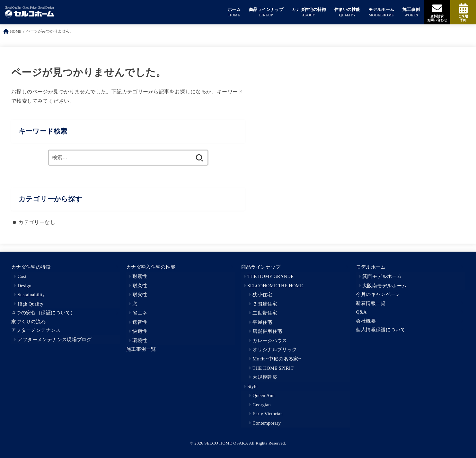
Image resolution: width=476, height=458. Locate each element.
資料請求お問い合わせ (437, 18)
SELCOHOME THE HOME (275, 286)
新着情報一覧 (371, 303)
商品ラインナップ (261, 267)
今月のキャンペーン (378, 294)
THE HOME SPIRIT (273, 368)
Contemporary (267, 423)
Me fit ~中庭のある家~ (277, 359)
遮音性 (140, 322)
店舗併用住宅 (267, 331)
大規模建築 (265, 377)
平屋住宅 (262, 322)
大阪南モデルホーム (384, 286)
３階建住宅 (265, 304)
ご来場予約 (463, 18)
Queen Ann (264, 395)
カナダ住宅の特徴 (31, 267)
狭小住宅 (262, 295)
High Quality (31, 304)
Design (25, 286)
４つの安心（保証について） (43, 313)
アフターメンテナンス (36, 330)
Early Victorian (268, 414)
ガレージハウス (270, 341)
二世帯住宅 (265, 313)
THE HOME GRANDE (270, 276)
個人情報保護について (381, 330)
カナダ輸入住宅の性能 (151, 267)
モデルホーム (371, 267)
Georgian (262, 405)
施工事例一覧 (141, 349)
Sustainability (31, 295)
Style (252, 386)
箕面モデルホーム (382, 276)
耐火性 (140, 295)
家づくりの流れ (29, 322)
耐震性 (140, 276)
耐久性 (140, 286)
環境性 (140, 341)
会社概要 (366, 321)
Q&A (361, 312)
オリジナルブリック (275, 350)
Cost (22, 276)
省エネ (140, 313)
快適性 (140, 331)
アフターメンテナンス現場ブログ (55, 340)
